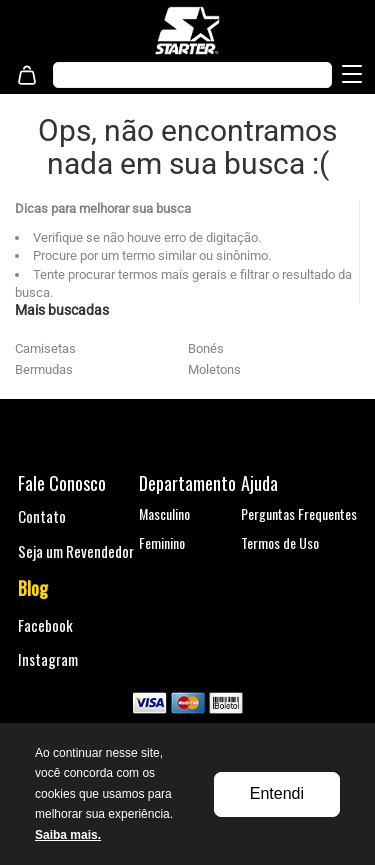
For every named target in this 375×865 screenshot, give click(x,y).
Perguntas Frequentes (299, 513)
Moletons (214, 369)
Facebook (45, 625)
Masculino (164, 513)
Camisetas (45, 348)
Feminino (162, 542)
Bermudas (44, 369)
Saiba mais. (68, 835)
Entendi (277, 793)
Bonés (206, 348)
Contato (42, 516)
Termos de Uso (280, 542)
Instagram (48, 659)
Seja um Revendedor (76, 551)
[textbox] (172, 75)
